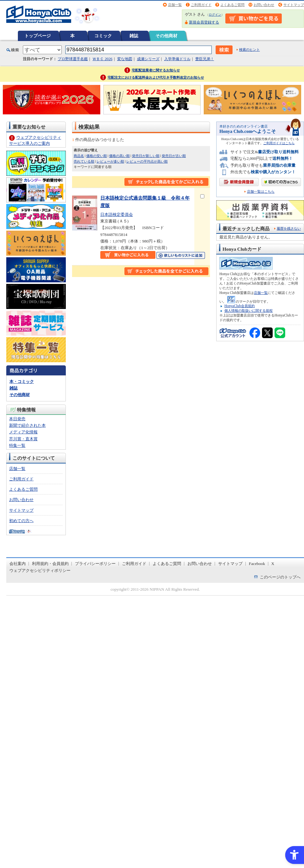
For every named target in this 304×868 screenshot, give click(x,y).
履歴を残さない (289, 228)
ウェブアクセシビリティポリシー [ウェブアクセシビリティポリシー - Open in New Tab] (40, 570)
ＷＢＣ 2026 (102, 59)
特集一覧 (17, 445)
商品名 (79, 156)
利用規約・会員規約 (50, 564)
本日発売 (17, 419)
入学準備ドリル (177, 59)
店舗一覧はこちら (261, 192)
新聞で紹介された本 (27, 425)
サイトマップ (294, 5)
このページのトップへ (280, 577)
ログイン (215, 15)
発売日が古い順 (174, 156)
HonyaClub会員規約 (240, 306)
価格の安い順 (97, 156)
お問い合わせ (264, 5)
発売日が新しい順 (146, 156)
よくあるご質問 (232, 5)
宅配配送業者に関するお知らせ (156, 70)
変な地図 (125, 59)
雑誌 (134, 36)
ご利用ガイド (201, 5)
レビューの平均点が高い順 (147, 161)
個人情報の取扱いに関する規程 (249, 311)
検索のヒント (249, 50)
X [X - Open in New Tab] (273, 564)
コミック (103, 36)
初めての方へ (21, 521)
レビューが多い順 (110, 161)
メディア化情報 (23, 432)
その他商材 (166, 36)
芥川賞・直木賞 (23, 439)
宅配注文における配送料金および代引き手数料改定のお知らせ (156, 77)
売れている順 (84, 161)
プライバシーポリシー (95, 564)
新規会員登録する (204, 22)
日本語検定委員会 (117, 214)
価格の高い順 (119, 156)
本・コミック (22, 382)
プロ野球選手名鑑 (73, 59)
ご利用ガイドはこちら (279, 143)
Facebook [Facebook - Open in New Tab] (257, 564)
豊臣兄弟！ (205, 59)
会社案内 (18, 564)
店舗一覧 (175, 5)
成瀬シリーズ (148, 59)
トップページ (38, 36)
